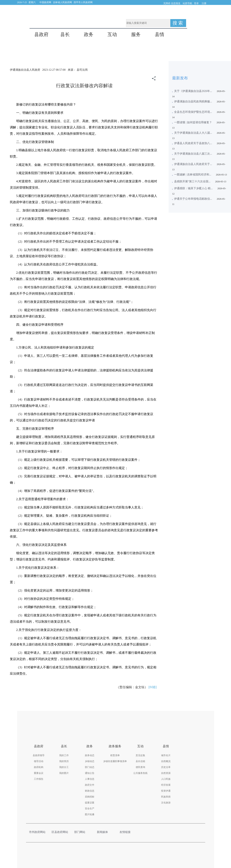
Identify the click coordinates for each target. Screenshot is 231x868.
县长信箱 (140, 761)
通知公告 (90, 773)
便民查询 (140, 767)
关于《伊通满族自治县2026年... (193, 91)
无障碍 (167, 3)
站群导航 (187, 3)
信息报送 (176, 3)
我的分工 (64, 767)
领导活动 (39, 761)
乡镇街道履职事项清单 (115, 761)
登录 (196, 3)
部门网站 (82, 832)
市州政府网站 (37, 832)
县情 (160, 35)
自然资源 (166, 773)
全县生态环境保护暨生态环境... (193, 112)
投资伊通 (166, 791)
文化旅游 (166, 803)
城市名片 (166, 755)
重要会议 (39, 773)
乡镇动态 (90, 761)
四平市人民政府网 (83, 2)
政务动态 (90, 755)
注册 (204, 3)
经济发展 (166, 785)
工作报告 (39, 779)
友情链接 (127, 832)
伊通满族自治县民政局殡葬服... (193, 102)
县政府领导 (39, 755)
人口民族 (166, 779)
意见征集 (140, 755)
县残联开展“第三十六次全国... (192, 181)
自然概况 (166, 761)
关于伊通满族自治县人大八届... (193, 133)
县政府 (41, 35)
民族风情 (166, 797)
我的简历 (64, 761)
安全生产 (90, 809)
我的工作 (64, 755)
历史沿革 (166, 767)
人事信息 (90, 779)
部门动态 (90, 767)
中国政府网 (45, 2)
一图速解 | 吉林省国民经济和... (193, 175)
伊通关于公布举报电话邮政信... (193, 199)
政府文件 (90, 785)
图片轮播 (90, 814)
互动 (112, 35)
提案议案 (90, 803)
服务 (136, 35)
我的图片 (64, 773)
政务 (89, 35)
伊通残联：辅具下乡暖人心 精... (193, 188)
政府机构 (39, 767)
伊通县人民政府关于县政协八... (193, 143)
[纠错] (153, 687)
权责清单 (115, 755)
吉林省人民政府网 (62, 2)
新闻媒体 (104, 832)
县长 (65, 35)
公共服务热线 (140, 773)
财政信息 (90, 791)
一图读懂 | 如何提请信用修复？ (193, 122)
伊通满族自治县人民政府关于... (193, 164)
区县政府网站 (60, 832)
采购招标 (90, 797)
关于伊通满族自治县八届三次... (193, 154)
